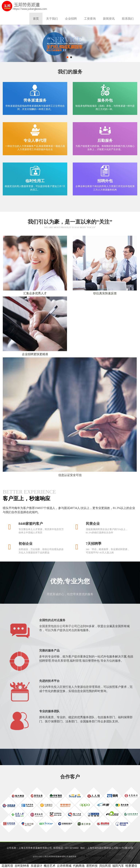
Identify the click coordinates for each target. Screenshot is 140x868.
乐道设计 (36, 866)
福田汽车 (118, 866)
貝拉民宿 (105, 866)
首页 (36, 19)
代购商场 (79, 866)
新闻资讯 (109, 19)
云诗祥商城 (64, 866)
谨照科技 (92, 866)
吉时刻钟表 (22, 866)
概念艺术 (50, 866)
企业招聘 (71, 19)
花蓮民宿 (7, 866)
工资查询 (90, 19)
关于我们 (52, 19)
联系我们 (128, 19)
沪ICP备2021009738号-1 (92, 856)
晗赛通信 (131, 866)
